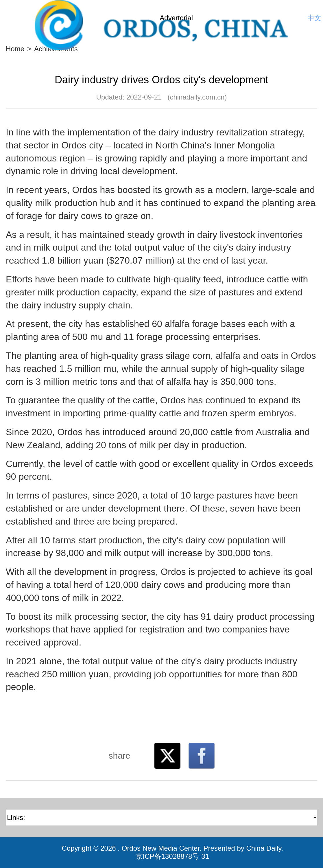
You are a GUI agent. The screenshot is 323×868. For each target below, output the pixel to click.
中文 (314, 18)
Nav (14, 18)
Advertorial (176, 18)
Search (298, 18)
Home (15, 49)
